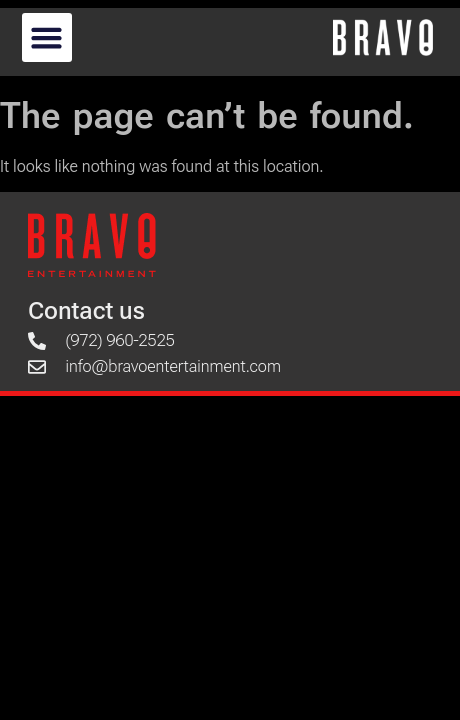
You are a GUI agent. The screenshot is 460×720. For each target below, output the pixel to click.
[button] (47, 38)
